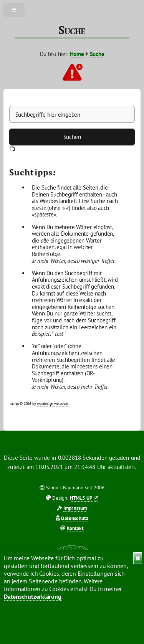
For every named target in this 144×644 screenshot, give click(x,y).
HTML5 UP (81, 498)
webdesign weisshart (53, 404)
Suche (97, 54)
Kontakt (75, 528)
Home (77, 54)
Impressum (75, 508)
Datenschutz (75, 518)
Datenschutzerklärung (33, 596)
